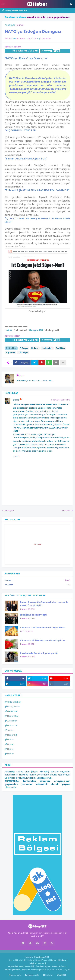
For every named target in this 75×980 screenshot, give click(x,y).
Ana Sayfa (10, 25)
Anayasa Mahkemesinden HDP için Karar (43, 628)
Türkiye (23, 353)
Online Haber (13, 702)
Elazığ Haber (12, 707)
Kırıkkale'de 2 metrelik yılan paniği (39, 653)
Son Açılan (24, 595)
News (38, 960)
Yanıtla (16, 456)
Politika (60, 348)
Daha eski (66, 510)
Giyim (33, 963)
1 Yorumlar (46, 39)
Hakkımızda (32, 975)
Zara (20, 375)
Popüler (10, 595)
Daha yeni (9, 510)
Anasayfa (15, 975)
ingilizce (33, 951)
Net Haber (11, 711)
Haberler (47, 348)
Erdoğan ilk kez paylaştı (33, 615)
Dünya (20, 25)
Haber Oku (12, 716)
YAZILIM (37, 585)
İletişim (48, 975)
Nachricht (21, 960)
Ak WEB (37, 545)
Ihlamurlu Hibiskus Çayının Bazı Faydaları (43, 640)
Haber (35, 348)
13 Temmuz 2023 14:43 (60, 400)
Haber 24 (11, 726)
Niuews (12, 960)
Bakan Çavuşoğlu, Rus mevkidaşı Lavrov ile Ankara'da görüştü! (44, 604)
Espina (45, 960)
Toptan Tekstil (30, 970)
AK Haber (11, 721)
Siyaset (11, 353)
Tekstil (29, 966)
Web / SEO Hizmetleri (15, 10)
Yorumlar (39, 595)
